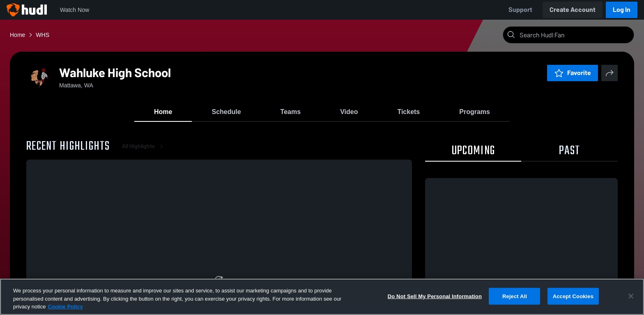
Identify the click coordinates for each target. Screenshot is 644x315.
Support (520, 10)
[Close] (631, 296)
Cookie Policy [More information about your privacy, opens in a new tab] (65, 307)
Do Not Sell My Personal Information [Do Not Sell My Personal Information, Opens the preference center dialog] (435, 296)
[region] (322, 297)
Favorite (573, 73)
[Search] (575, 35)
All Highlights (144, 147)
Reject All (515, 296)
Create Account (573, 10)
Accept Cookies (573, 296)
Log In (622, 10)
